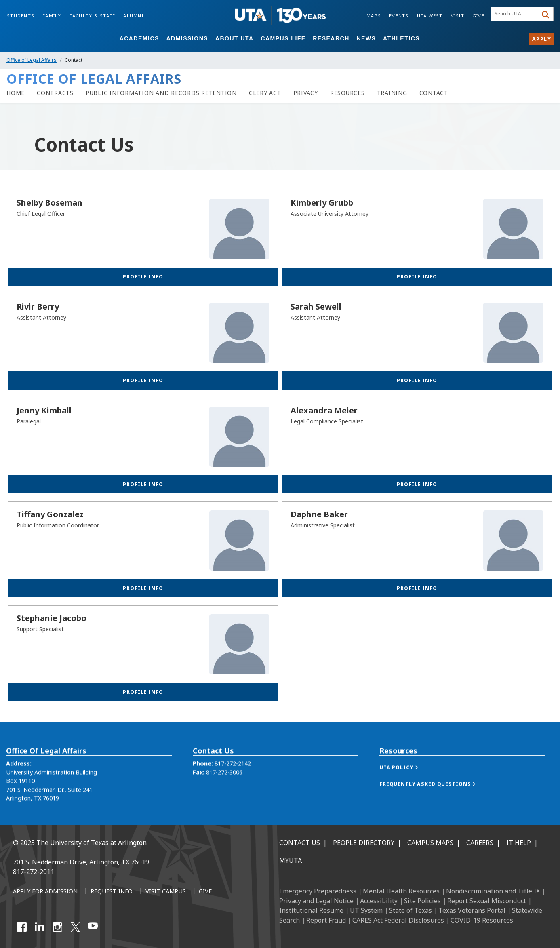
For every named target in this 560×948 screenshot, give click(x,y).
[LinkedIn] (40, 927)
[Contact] (434, 93)
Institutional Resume (311, 910)
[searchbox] (515, 14)
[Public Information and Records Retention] (161, 93)
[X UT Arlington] (75, 927)
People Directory (364, 843)
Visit (458, 16)
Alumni (133, 16)
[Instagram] (57, 927)
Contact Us (300, 843)
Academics (139, 38)
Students (21, 16)
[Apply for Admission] (45, 892)
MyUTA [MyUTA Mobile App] (291, 860)
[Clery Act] (265, 93)
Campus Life (283, 38)
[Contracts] (55, 93)
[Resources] (347, 93)
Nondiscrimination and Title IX (493, 891)
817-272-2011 (34, 872)
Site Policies (422, 901)
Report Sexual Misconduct (487, 901)
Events (399, 16)
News (366, 38)
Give (478, 16)
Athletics (401, 38)
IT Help (519, 843)
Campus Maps (430, 843)
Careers (480, 843)
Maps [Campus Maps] (374, 16)
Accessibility (379, 901)
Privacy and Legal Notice (316, 901)
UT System (366, 910)
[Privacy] (306, 93)
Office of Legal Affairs (32, 60)
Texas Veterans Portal (472, 910)
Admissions (187, 38)
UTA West (430, 16)
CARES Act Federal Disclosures (398, 920)
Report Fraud (326, 920)
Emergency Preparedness (318, 891)
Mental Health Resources (401, 891)
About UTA (235, 38)
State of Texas (411, 910)
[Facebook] (22, 927)
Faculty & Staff (93, 16)
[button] (407, 782)
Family (52, 16)
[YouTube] (93, 927)
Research (331, 38)
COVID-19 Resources (482, 920)
